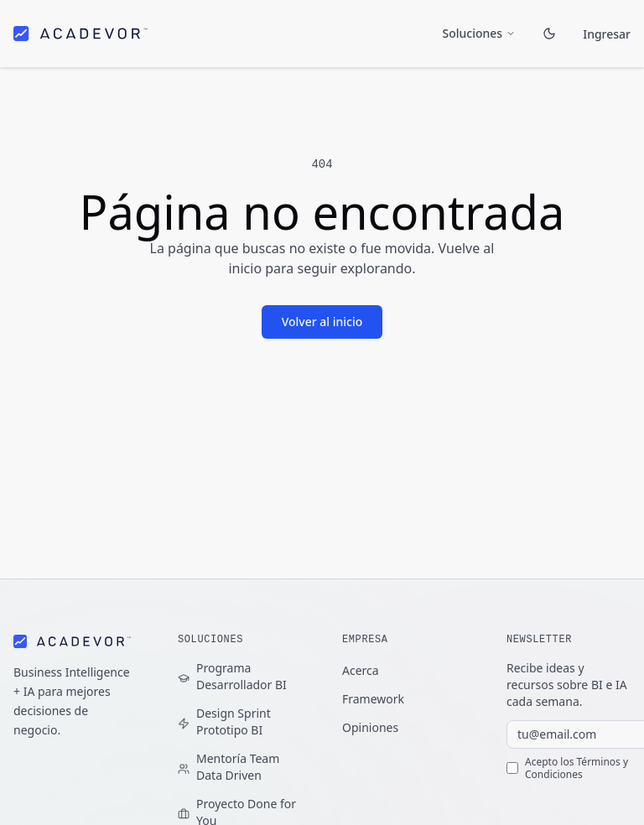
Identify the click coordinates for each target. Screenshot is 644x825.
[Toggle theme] (549, 32)
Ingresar (607, 33)
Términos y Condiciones (576, 768)
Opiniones (370, 727)
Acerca (361, 670)
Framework (373, 699)
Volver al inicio (322, 322)
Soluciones (480, 31)
